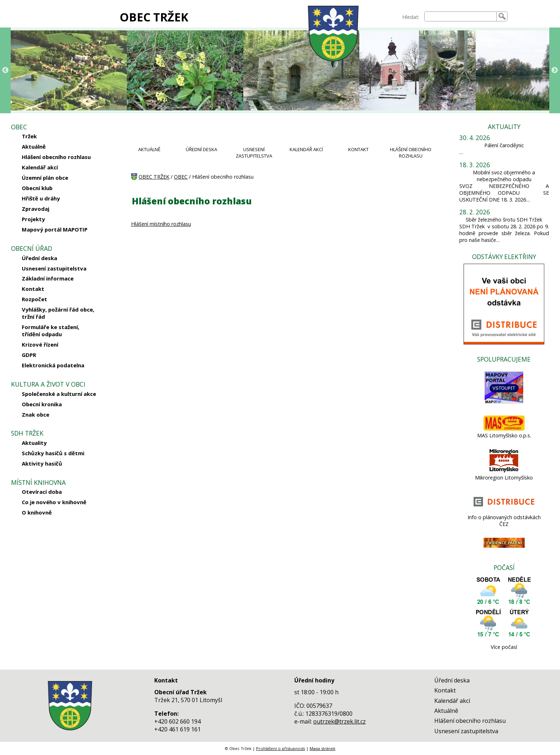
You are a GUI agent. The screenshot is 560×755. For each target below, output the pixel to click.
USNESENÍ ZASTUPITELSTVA (254, 153)
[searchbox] (461, 16)
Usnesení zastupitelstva (54, 268)
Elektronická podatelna (53, 365)
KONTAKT (358, 149)
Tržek (29, 136)
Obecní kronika (42, 404)
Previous (5, 70)
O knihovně (37, 512)
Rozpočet (34, 299)
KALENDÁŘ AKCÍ (306, 149)
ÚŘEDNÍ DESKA (201, 149)
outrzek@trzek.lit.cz (339, 721)
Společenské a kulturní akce (59, 394)
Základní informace (48, 278)
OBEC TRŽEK (154, 17)
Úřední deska (39, 258)
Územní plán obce (45, 178)
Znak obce (36, 414)
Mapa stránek (322, 748)
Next (555, 70)
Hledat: (411, 17)
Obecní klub (37, 188)
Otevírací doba (42, 492)
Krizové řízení (40, 344)
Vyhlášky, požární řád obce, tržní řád (58, 313)
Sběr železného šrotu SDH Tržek (504, 220)
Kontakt (33, 289)
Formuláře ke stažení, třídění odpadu (51, 331)
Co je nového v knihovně (54, 502)
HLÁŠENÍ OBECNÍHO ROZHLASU (411, 153)
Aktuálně (34, 146)
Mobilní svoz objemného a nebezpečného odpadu (504, 176)
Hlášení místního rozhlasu (161, 224)
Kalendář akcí (40, 167)
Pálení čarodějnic (504, 145)
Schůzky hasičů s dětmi (53, 453)
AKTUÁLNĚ (149, 149)
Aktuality (34, 443)
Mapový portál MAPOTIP (55, 229)
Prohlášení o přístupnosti (281, 748)
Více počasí (504, 647)
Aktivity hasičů (42, 463)
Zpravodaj (36, 209)
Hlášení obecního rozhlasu (56, 157)
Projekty (33, 219)
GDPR (29, 355)
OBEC (181, 177)
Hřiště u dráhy (41, 198)
